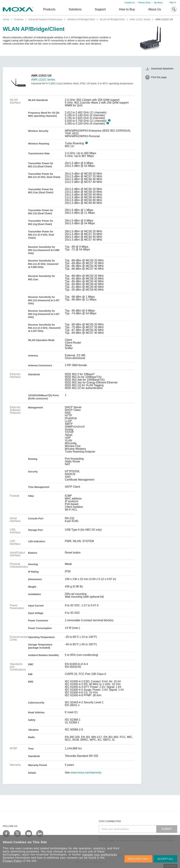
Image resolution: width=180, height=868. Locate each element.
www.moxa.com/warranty (86, 773)
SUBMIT (167, 829)
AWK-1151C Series (140, 19)
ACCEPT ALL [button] (165, 859)
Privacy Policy (12, 861)
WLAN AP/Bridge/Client (112, 19)
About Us (155, 9)
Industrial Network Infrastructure (45, 19)
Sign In (173, 2)
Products (19, 19)
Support (100, 9)
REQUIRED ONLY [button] (138, 859)
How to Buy (127, 9)
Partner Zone (144, 3)
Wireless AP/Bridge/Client (81, 19)
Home (6, 19)
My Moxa (158, 3)
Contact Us (130, 3)
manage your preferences (100, 855)
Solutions (75, 9)
